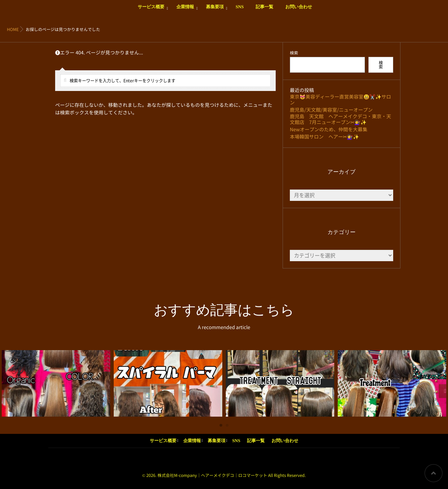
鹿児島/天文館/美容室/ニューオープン (331, 110)
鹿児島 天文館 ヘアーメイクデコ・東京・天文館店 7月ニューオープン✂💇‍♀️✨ (340, 119)
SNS (240, 11)
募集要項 (215, 11)
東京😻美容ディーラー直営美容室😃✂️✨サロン (340, 100)
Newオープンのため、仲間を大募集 (329, 130)
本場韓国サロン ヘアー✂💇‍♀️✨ (324, 137)
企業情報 (185, 11)
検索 (294, 53)
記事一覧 (264, 11)
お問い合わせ (299, 11)
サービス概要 (151, 11)
